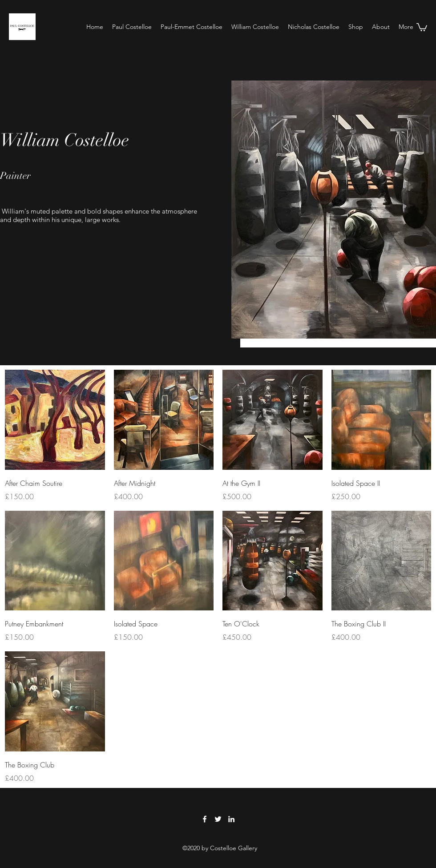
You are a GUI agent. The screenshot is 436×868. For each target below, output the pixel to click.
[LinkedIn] (231, 819)
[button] (422, 27)
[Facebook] (205, 819)
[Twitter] (218, 819)
